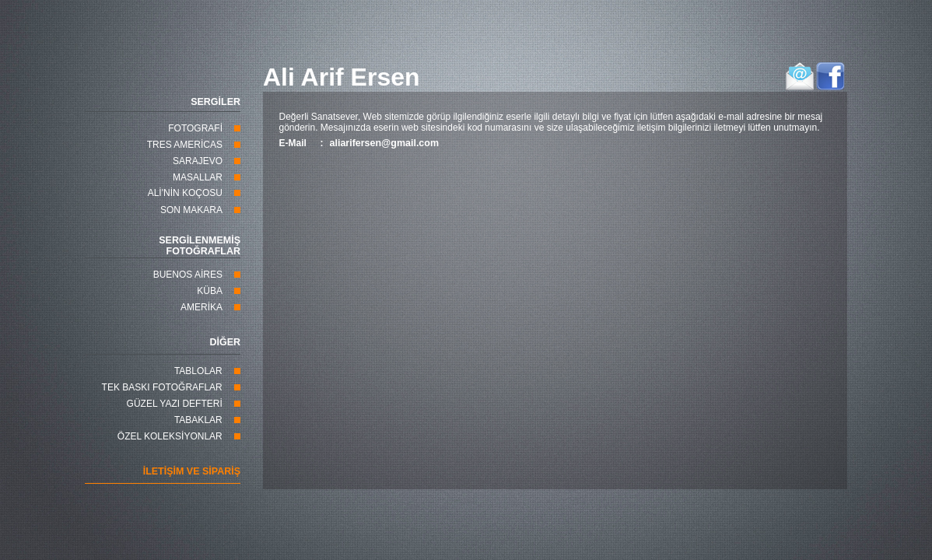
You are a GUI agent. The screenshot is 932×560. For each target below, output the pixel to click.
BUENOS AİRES (188, 275)
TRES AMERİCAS (185, 145)
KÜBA (210, 291)
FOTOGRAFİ (195, 128)
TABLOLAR (198, 371)
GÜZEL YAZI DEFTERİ (175, 404)
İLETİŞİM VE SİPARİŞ (192, 471)
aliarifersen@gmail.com (385, 143)
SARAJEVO (198, 161)
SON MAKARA (191, 210)
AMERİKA (201, 307)
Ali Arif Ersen (342, 77)
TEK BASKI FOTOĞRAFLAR (162, 387)
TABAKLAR (198, 420)
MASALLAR (198, 177)
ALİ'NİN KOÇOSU (185, 193)
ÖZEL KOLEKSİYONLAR (170, 436)
